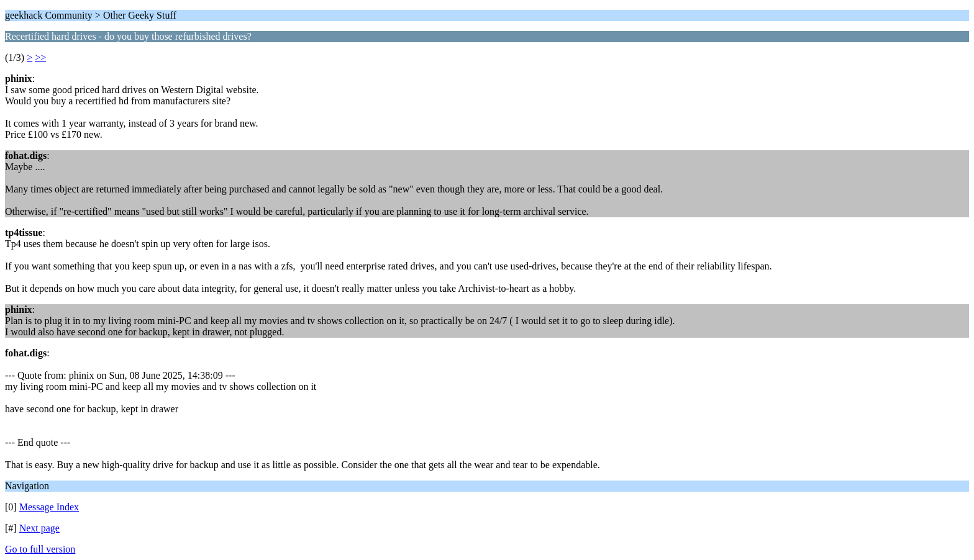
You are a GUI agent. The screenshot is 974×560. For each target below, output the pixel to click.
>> (40, 57)
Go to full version (40, 549)
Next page (39, 528)
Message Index (49, 507)
